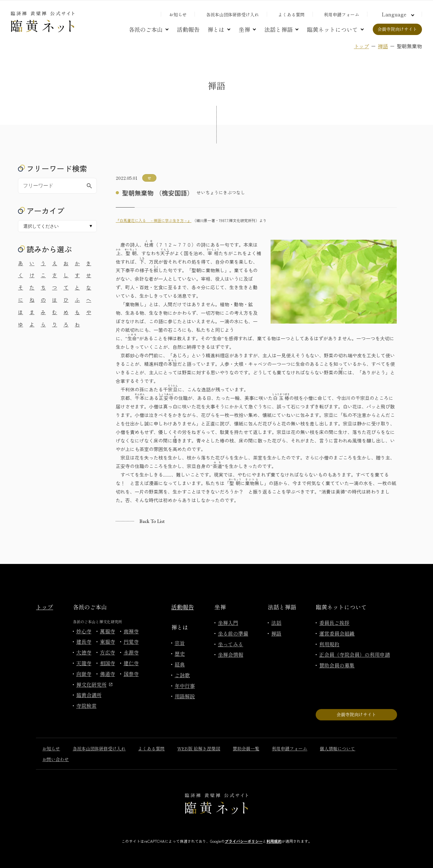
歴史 (180, 654)
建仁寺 (131, 663)
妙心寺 (84, 631)
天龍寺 (84, 663)
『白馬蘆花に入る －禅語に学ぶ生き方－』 (154, 220)
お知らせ (178, 15)
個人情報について (337, 748)
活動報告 (188, 29)
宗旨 (180, 643)
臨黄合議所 (89, 695)
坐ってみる (231, 644)
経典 (180, 664)
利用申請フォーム (342, 15)
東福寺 (108, 642)
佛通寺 (108, 674)
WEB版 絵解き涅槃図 (199, 748)
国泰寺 (131, 674)
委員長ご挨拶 (334, 623)
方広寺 (108, 652)
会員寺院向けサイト (397, 29)
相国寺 (108, 663)
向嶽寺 (84, 674)
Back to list (152, 521)
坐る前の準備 (233, 633)
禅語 (383, 46)
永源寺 (131, 652)
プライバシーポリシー (244, 841)
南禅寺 (131, 631)
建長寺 (84, 642)
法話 (276, 623)
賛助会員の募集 (337, 665)
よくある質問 (291, 15)
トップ (361, 46)
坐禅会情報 (231, 654)
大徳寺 (84, 652)
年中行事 (185, 686)
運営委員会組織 (337, 633)
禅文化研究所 (94, 684)
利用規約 (329, 644)
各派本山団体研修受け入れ (232, 15)
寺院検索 (86, 706)
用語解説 (185, 696)
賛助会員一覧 (246, 748)
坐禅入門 (228, 623)
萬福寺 (108, 631)
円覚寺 (131, 642)
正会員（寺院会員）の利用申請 (354, 654)
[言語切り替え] (397, 14)
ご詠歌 (182, 675)
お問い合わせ (56, 759)
